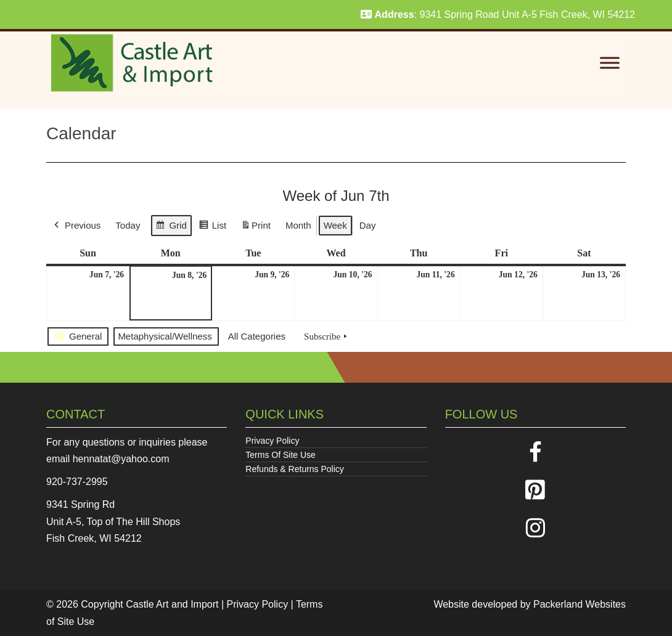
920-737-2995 (77, 482)
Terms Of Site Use (281, 455)
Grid (171, 227)
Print (256, 228)
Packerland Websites (580, 604)
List (212, 227)
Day (368, 225)
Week (335, 225)
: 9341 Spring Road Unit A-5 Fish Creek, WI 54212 (498, 14)
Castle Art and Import (172, 604)
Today (128, 225)
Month (298, 225)
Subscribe (327, 336)
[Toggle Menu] (610, 63)
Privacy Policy (272, 441)
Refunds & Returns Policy (295, 469)
